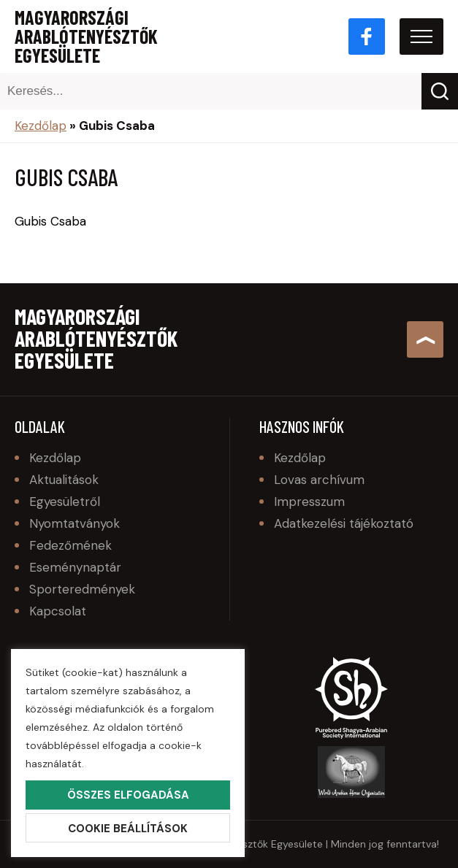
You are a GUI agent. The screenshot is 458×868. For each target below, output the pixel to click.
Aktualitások (64, 480)
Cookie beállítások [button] (128, 829)
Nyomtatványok (75, 523)
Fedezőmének (70, 545)
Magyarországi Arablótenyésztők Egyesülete (86, 37)
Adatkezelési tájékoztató (344, 523)
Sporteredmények (82, 589)
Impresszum (309, 502)
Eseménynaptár (75, 567)
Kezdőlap (41, 126)
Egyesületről (65, 502)
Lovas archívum (319, 480)
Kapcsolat (58, 611)
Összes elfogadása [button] (128, 795)
